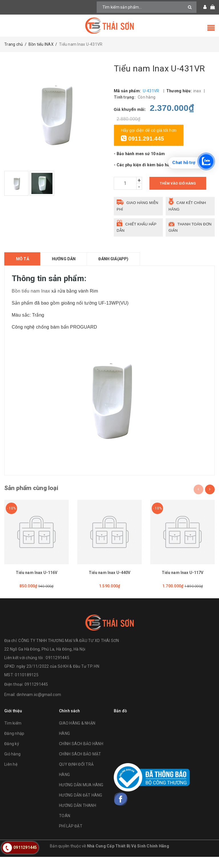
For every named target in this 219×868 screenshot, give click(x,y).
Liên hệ (11, 776)
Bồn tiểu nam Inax (31, 298)
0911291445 (36, 695)
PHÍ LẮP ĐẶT (71, 837)
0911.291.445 (142, 145)
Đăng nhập (14, 745)
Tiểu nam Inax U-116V (37, 580)
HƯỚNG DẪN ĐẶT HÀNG (81, 807)
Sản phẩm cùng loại (35, 495)
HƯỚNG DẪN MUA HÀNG (81, 796)
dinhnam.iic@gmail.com (39, 706)
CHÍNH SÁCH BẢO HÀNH (81, 755)
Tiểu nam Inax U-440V (110, 580)
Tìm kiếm (13, 735)
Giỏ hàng (12, 765)
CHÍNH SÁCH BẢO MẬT (80, 765)
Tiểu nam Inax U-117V (183, 580)
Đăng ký (12, 755)
